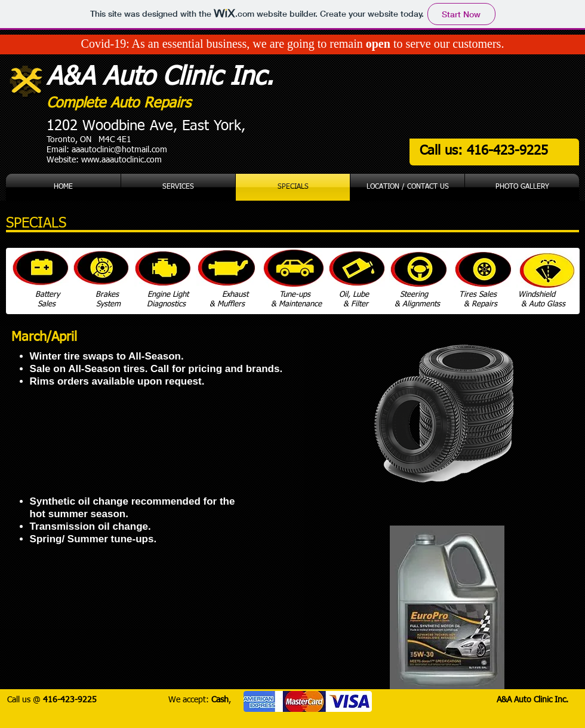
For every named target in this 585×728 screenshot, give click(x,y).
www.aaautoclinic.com (121, 160)
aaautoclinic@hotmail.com (119, 150)
